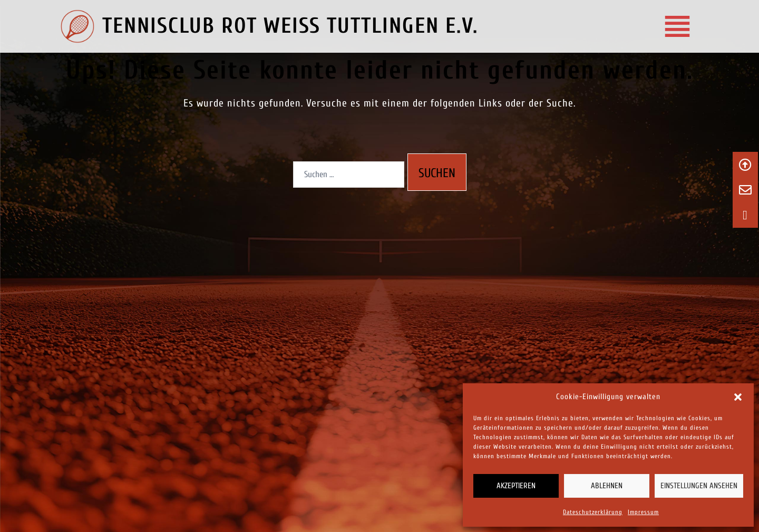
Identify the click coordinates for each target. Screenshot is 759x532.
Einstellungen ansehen (699, 486)
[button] (738, 397)
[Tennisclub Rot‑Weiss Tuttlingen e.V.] (676, 26)
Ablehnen (607, 486)
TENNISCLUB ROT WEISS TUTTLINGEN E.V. (290, 26)
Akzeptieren (516, 486)
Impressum (643, 512)
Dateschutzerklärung (593, 512)
